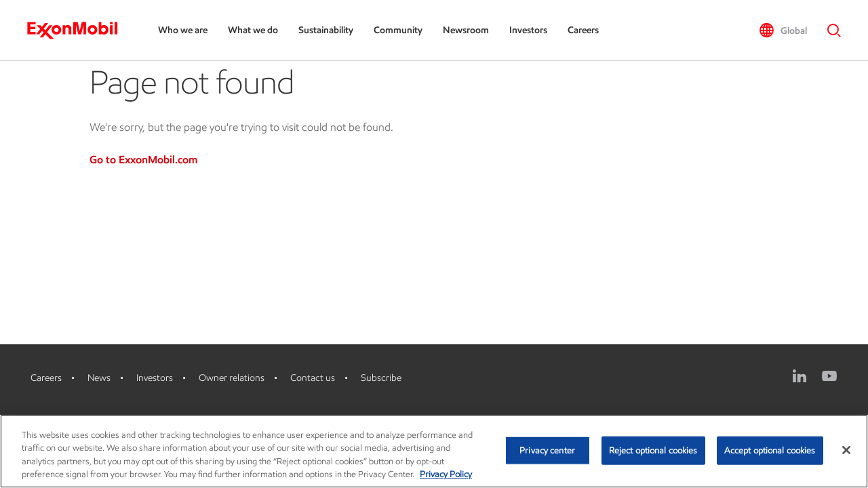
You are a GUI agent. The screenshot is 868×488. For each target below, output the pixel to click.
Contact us (313, 378)
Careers (46, 378)
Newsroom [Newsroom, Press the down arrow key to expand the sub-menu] (466, 30)
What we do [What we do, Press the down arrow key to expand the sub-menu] (253, 30)
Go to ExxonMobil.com (143, 160)
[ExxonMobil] (79, 30)
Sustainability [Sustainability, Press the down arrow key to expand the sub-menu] (326, 30)
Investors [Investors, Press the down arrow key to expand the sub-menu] (528, 30)
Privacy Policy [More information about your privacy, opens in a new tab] (446, 474)
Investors (155, 378)
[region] (434, 451)
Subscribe (381, 378)
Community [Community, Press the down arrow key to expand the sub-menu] (398, 30)
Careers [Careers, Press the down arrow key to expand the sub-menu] (583, 30)
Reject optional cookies (653, 450)
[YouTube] (829, 376)
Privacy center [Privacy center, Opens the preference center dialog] (547, 450)
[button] (783, 30)
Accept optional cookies (770, 450)
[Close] (846, 450)
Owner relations (232, 378)
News (99, 378)
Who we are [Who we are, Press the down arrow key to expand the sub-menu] (183, 30)
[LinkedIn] (800, 376)
